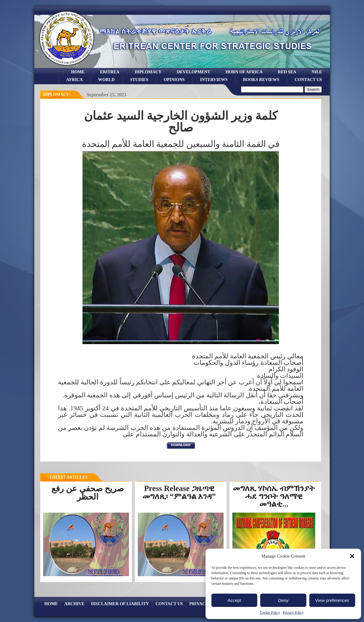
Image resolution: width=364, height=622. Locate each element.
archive (75, 604)
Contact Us (308, 80)
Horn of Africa (244, 72)
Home (78, 72)
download (181, 445)
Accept (234, 600)
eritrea (110, 72)
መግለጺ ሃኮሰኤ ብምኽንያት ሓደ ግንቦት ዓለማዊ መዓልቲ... (274, 496)
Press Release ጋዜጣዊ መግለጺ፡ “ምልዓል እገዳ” (179, 492)
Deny (283, 600)
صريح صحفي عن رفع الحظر (88, 493)
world (106, 80)
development (194, 72)
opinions (174, 80)
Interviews (214, 80)
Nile (317, 72)
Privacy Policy (293, 613)
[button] (352, 556)
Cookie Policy (270, 613)
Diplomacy (148, 72)
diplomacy (56, 94)
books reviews (261, 80)
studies (139, 80)
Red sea (287, 72)
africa (75, 80)
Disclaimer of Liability (120, 604)
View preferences (332, 600)
